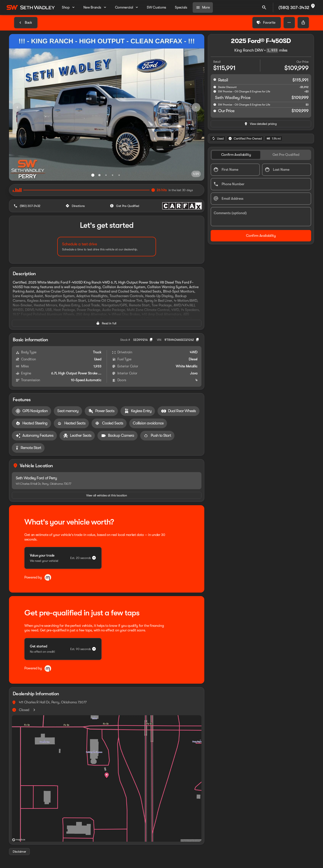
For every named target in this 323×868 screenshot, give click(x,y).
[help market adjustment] (215, 87)
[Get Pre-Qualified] (125, 206)
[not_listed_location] (313, 6)
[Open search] (264, 7)
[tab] (236, 155)
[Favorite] (267, 23)
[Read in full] (107, 323)
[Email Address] (261, 199)
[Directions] (76, 206)
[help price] (215, 111)
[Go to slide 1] (93, 175)
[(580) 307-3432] (27, 206)
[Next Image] (196, 107)
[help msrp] (215, 79)
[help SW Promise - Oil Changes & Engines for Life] (215, 91)
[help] (215, 104)
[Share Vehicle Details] (303, 23)
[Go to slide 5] (119, 175)
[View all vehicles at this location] (107, 495)
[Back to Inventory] (26, 23)
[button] (289, 23)
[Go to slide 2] (99, 175)
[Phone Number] (261, 184)
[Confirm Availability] (261, 236)
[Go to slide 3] (106, 175)
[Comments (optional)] (261, 217)
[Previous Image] (17, 107)
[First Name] (235, 170)
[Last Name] (287, 170)
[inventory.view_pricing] (261, 124)
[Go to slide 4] (113, 175)
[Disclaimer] (19, 852)
